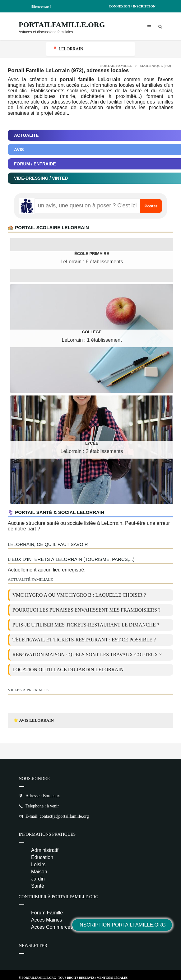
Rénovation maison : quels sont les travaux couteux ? (87, 655)
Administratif (45, 850)
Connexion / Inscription (132, 6)
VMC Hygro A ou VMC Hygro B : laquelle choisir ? (79, 595)
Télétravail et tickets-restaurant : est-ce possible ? (84, 640)
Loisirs (38, 864)
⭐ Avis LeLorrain (34, 720)
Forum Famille (47, 913)
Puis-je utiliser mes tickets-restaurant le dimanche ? (86, 625)
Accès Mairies (47, 920)
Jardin (38, 879)
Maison (39, 872)
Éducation (42, 857)
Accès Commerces (52, 927)
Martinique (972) (155, 66)
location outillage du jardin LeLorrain (68, 670)
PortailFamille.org (62, 25)
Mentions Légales (112, 978)
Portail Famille (116, 66)
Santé (38, 886)
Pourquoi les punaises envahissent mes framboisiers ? (86, 610)
